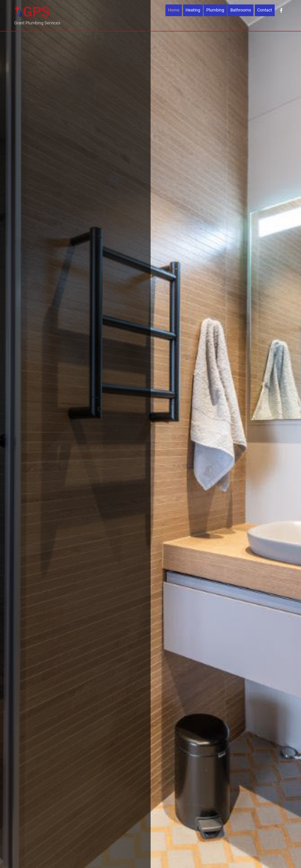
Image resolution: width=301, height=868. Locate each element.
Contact (265, 10)
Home (174, 10)
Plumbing (215, 10)
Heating (193, 10)
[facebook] (281, 10)
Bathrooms (241, 10)
